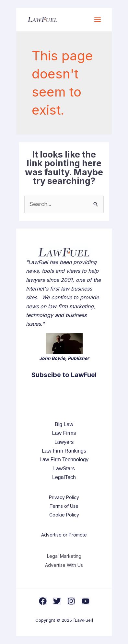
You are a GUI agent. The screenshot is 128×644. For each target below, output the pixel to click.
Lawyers (64, 442)
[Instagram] (71, 601)
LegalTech (64, 477)
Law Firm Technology (64, 460)
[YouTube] (86, 601)
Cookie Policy (64, 515)
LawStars (64, 469)
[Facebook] (43, 601)
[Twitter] (57, 601)
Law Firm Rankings (64, 451)
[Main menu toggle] (98, 20)
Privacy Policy (64, 497)
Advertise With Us (64, 565)
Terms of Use (64, 506)
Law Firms (64, 433)
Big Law (64, 424)
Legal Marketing (64, 556)
